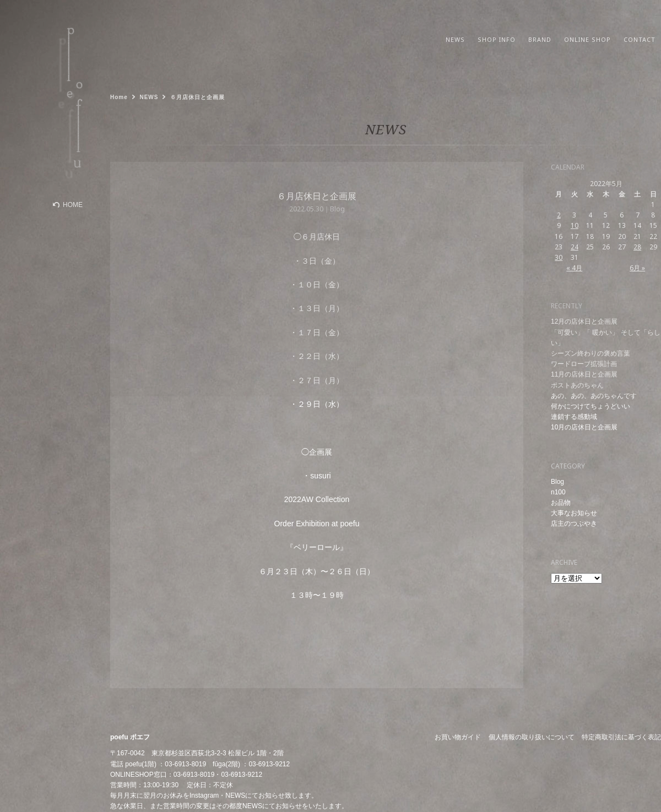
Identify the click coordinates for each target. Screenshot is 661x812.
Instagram (204, 795)
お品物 (561, 503)
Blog (557, 482)
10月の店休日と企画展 (584, 427)
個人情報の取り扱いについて (532, 737)
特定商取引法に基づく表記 (621, 737)
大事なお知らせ (574, 513)
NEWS (235, 795)
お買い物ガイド (458, 737)
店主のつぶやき (574, 524)
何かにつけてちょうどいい (590, 406)
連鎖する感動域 (574, 417)
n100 (558, 492)
